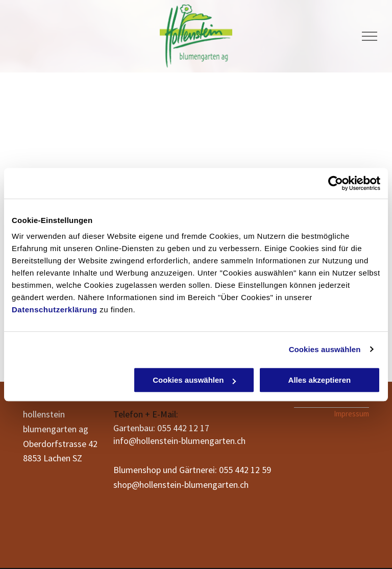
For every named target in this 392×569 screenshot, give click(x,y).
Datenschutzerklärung (55, 310)
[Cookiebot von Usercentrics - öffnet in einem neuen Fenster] (336, 183)
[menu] (370, 36)
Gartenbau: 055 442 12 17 (161, 428)
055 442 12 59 (245, 470)
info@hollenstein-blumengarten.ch (179, 441)
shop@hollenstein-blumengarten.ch (181, 485)
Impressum (351, 414)
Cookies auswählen (325, 349)
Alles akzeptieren (320, 380)
